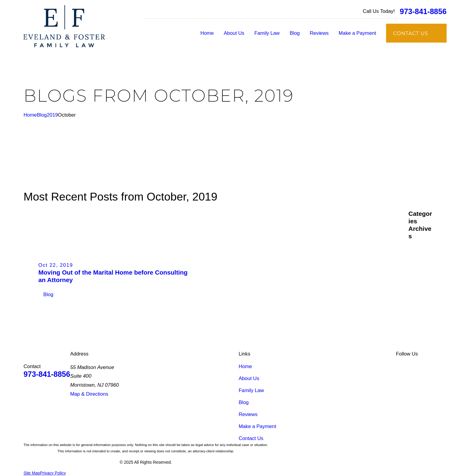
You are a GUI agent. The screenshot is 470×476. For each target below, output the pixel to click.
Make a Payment (257, 426)
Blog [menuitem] (294, 33)
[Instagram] (443, 366)
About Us (249, 378)
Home (245, 366)
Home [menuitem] (207, 33)
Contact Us (251, 438)
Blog (244, 402)
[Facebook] (414, 366)
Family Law (251, 390)
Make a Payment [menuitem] (357, 33)
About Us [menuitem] (234, 33)
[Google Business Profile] (428, 366)
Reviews (248, 414)
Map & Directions (89, 394)
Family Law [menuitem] (267, 33)
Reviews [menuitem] (319, 33)
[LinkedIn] (399, 366)
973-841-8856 (423, 12)
